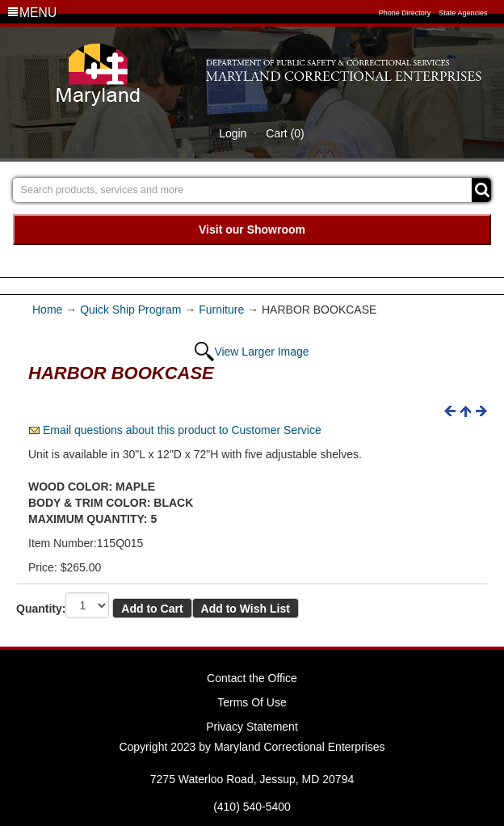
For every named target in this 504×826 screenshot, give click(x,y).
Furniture (221, 310)
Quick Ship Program (130, 310)
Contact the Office (252, 678)
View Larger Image (261, 352)
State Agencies (463, 13)
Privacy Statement (252, 727)
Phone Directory (405, 13)
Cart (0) (285, 133)
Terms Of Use (252, 702)
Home (49, 310)
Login (233, 133)
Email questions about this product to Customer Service (182, 430)
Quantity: (41, 609)
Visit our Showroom (252, 230)
